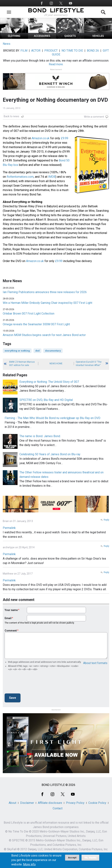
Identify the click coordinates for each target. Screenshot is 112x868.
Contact (58, 808)
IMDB (52, 177)
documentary (53, 351)
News (7, 44)
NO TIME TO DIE (72, 51)
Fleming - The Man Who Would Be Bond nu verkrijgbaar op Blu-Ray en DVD (52, 418)
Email (8, 618)
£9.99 (65, 138)
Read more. (56, 64)
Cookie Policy (97, 803)
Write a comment (94, 117)
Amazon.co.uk (41, 138)
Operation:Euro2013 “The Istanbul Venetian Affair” (89, 364)
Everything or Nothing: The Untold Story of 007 (49, 382)
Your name (11, 610)
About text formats (95, 663)
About (12, 803)
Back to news (11, 116)
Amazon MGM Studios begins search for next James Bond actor (44, 335)
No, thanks (90, 858)
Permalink (9, 528)
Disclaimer (27, 803)
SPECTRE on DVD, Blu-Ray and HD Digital (46, 400)
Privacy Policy (75, 803)
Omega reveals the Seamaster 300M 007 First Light (36, 324)
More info (29, 864)
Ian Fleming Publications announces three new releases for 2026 (45, 292)
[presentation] (33, 683)
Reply (106, 520)
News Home (56, 364)
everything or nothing (17, 351)
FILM (24, 51)
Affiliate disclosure (50, 803)
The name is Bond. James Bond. (40, 436)
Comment (11, 631)
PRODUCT (51, 51)
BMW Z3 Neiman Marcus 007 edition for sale (22, 364)
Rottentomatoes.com (20, 177)
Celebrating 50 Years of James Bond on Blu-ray (50, 454)
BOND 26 (93, 51)
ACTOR (36, 51)
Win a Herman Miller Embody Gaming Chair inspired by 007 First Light (47, 303)
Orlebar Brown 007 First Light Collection (29, 314)
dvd (37, 351)
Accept (72, 858)
